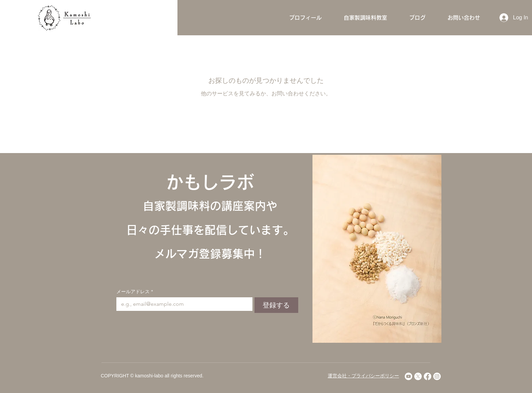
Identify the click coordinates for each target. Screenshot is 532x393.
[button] (365, 18)
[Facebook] (427, 376)
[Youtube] (408, 376)
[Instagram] (437, 376)
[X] (418, 376)
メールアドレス (135, 292)
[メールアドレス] (182, 304)
